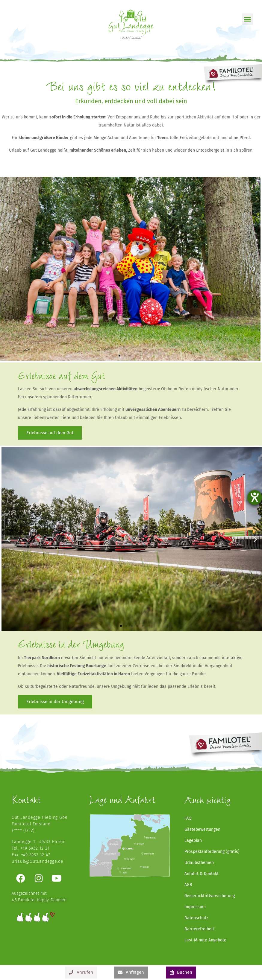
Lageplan (193, 840)
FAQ (188, 818)
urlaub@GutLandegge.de (38, 861)
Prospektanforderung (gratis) (212, 852)
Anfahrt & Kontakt (202, 874)
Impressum (195, 907)
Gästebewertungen (202, 829)
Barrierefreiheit (199, 929)
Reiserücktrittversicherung (210, 896)
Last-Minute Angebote (205, 940)
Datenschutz (196, 918)
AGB (188, 885)
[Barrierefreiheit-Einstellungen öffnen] (255, 497)
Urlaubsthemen (199, 863)
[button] (248, 19)
